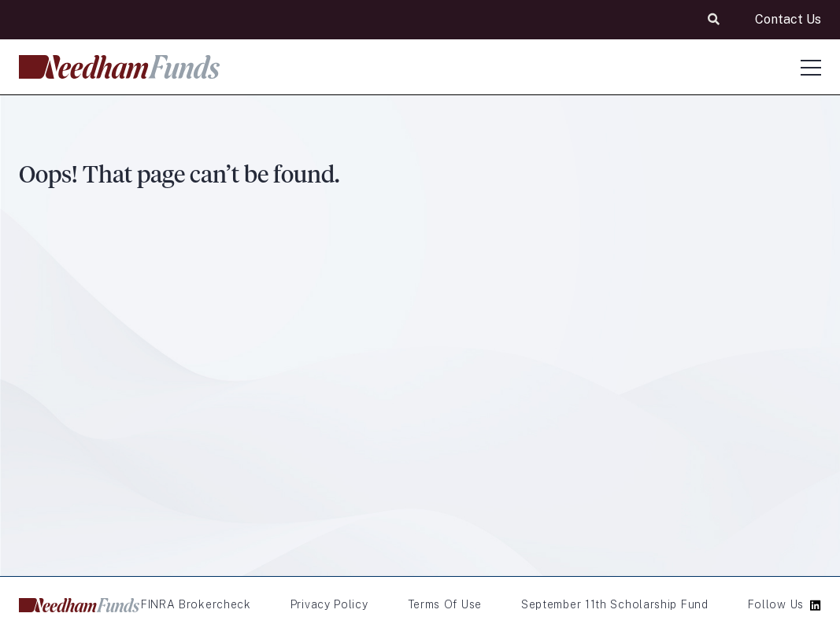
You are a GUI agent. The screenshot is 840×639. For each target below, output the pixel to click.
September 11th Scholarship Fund (615, 604)
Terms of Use (445, 604)
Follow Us (776, 604)
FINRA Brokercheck (196, 604)
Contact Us (788, 19)
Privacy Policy (329, 604)
